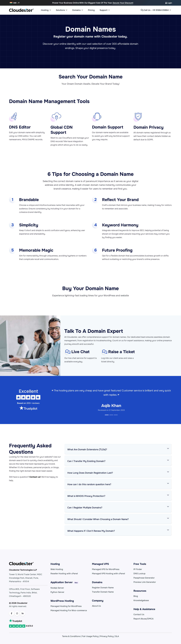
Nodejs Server (57, 588)
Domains (78, 10)
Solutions (62, 10)
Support (105, 10)
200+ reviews (33, 403)
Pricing (91, 10)
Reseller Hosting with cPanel (64, 574)
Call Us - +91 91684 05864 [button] (156, 10)
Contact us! (35, 477)
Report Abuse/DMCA (143, 619)
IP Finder (138, 569)
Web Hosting (57, 569)
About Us (96, 606)
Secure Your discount (123, 3)
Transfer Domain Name (103, 592)
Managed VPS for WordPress (106, 569)
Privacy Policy (107, 636)
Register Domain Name (103, 588)
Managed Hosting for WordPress (66, 606)
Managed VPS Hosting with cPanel (108, 574)
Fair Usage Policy (90, 636)
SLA (117, 636)
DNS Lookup (139, 574)
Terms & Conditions (71, 636)
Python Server (57, 592)
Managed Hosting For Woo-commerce (69, 610)
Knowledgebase (141, 600)
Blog (136, 596)
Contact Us (139, 614)
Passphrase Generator (144, 578)
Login (169, 3)
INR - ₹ (15, 3)
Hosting (46, 10)
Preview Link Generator (145, 582)
